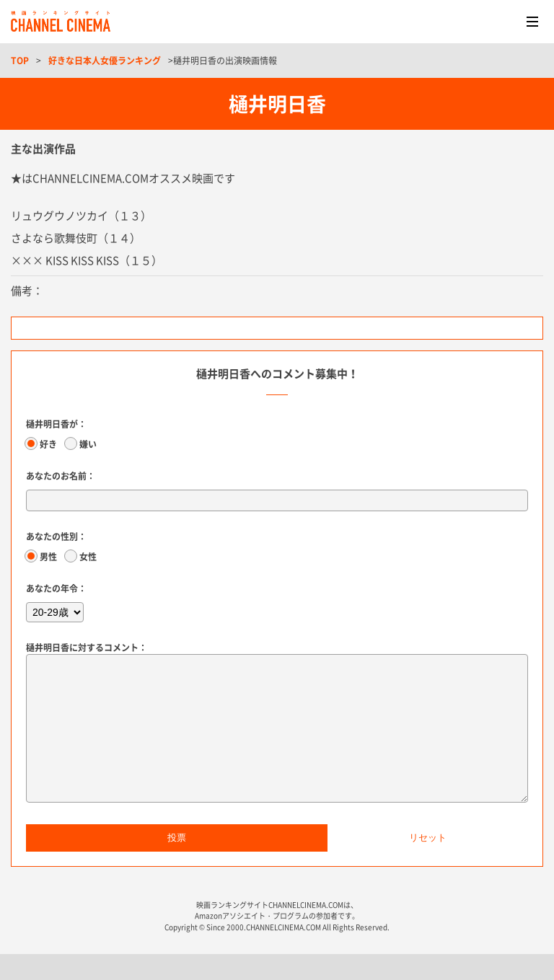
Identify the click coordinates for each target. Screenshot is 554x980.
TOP (20, 61)
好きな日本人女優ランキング (105, 61)
